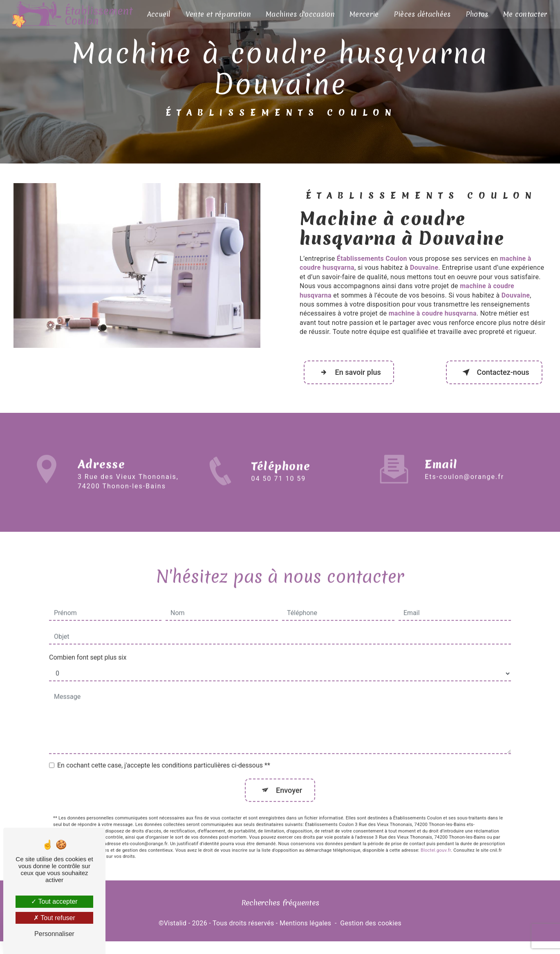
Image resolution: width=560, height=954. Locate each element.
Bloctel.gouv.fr (436, 841)
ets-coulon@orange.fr (464, 467)
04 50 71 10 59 (279, 494)
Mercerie (364, 14)
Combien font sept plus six (88, 648)
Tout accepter (54, 901)
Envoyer (289, 780)
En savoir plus (353, 374)
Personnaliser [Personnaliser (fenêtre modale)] (54, 934)
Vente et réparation (218, 14)
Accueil (159, 14)
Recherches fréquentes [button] (280, 906)
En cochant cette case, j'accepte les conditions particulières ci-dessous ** (164, 756)
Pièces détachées (421, 14)
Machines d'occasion (300, 14)
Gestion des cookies (371, 927)
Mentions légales (305, 927)
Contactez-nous (490, 374)
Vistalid (175, 927)
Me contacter (524, 14)
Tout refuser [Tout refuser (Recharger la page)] (54, 918)
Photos (476, 14)
